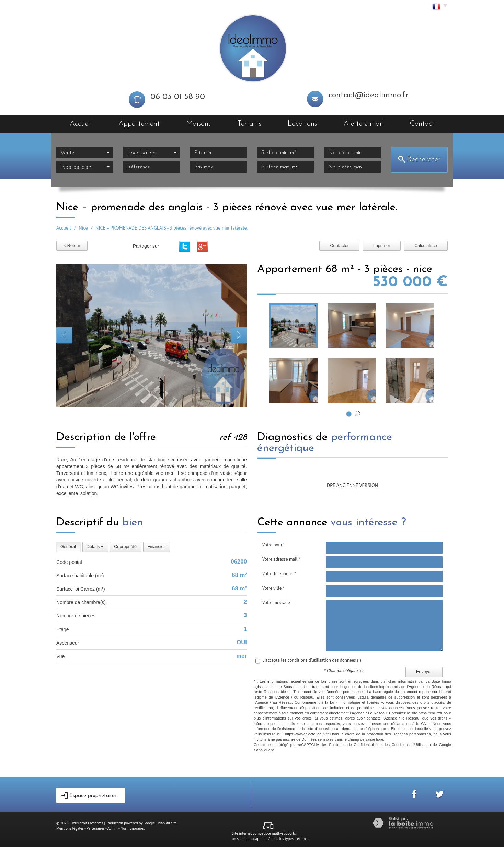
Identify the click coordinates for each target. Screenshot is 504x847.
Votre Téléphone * (279, 574)
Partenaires (96, 828)
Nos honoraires (133, 828)
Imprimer (382, 246)
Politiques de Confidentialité (353, 745)
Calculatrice (426, 246)
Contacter (339, 246)
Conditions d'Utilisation (411, 745)
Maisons (199, 124)
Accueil (81, 124)
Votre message (276, 603)
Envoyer (424, 672)
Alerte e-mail (363, 124)
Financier (156, 547)
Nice (83, 228)
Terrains (249, 124)
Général (68, 547)
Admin (113, 828)
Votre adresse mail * (281, 559)
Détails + (95, 547)
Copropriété (125, 547)
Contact (422, 124)
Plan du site (167, 823)
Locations (302, 124)
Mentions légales (70, 828)
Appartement (139, 124)
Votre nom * (273, 545)
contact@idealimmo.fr (369, 95)
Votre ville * (273, 588)
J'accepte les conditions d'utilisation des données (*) (312, 660)
